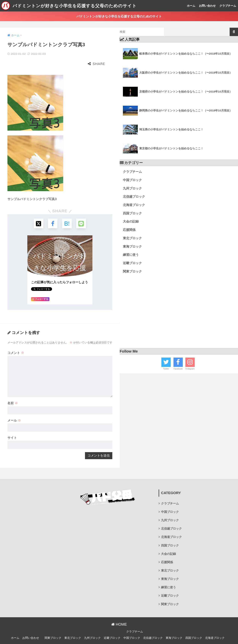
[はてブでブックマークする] (67, 212)
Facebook (178, 369)
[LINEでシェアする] (82, 212)
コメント (16, 342)
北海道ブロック (134, 205)
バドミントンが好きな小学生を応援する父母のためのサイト (69, 6)
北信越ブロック (134, 197)
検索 (234, 32)
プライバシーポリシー (118, 635)
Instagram (190, 369)
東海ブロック (132, 247)
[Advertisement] (179, 313)
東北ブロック (132, 238)
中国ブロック (132, 180)
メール (14, 409)
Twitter (166, 369)
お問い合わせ (207, 6)
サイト (12, 426)
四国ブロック (132, 213)
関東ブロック (132, 271)
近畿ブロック (132, 263)
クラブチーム (228, 6)
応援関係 (129, 230)
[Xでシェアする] (38, 212)
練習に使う (131, 255)
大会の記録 (131, 222)
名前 (13, 392)
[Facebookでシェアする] (52, 212)
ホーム (191, 6)
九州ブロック (132, 188)
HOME (119, 613)
